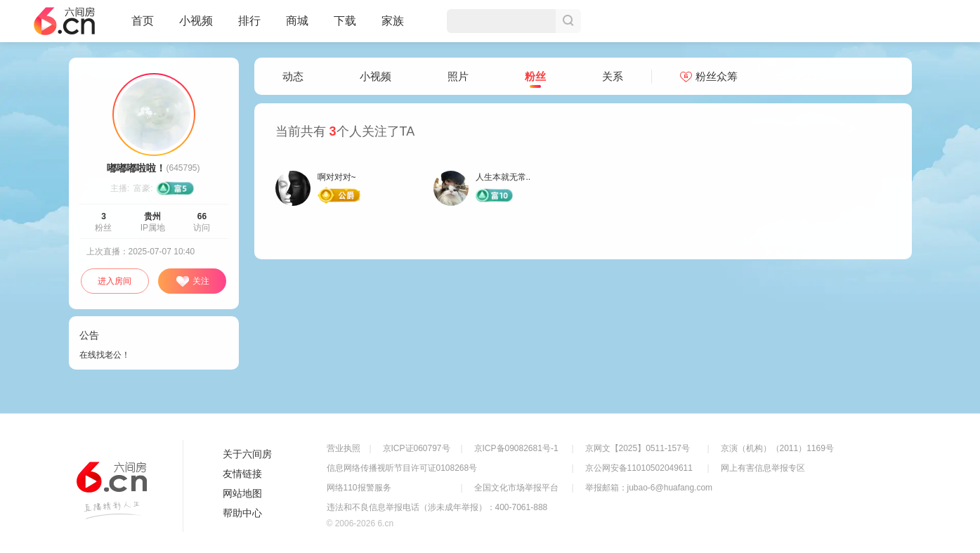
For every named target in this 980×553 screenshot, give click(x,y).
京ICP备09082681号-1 (516, 448)
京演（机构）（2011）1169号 (777, 448)
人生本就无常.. (503, 177)
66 (202, 216)
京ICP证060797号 (417, 448)
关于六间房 (247, 454)
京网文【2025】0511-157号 (638, 448)
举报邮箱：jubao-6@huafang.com (649, 488)
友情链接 (242, 474)
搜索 (568, 21)
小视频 (196, 27)
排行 (249, 21)
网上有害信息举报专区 (763, 468)
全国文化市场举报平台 (516, 488)
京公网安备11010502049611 (639, 468)
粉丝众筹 (709, 76)
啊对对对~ (337, 177)
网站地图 (242, 493)
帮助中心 (242, 513)
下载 (345, 21)
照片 (458, 76)
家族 (393, 27)
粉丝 (535, 77)
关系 (613, 76)
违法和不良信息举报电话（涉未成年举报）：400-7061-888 (437, 507)
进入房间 (115, 281)
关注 (192, 282)
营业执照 (344, 448)
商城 (297, 27)
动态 (293, 76)
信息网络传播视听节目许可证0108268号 (402, 468)
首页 (143, 27)
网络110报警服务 (359, 488)
